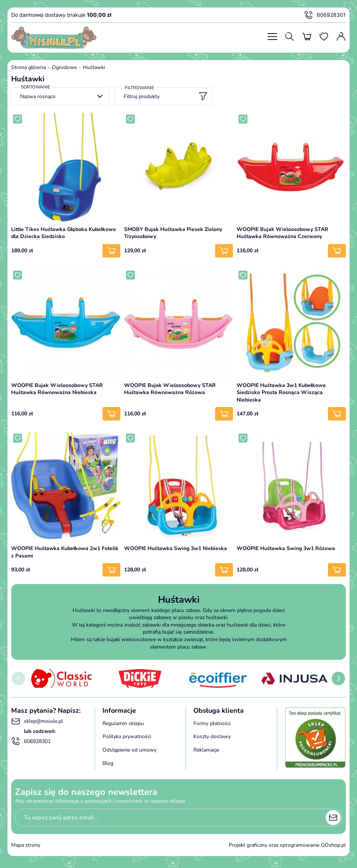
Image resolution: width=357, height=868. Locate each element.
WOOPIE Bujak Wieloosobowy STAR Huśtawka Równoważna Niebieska (57, 389)
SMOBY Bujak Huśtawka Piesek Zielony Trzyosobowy (173, 233)
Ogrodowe (64, 67)
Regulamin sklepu (123, 723)
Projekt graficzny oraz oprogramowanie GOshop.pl (287, 845)
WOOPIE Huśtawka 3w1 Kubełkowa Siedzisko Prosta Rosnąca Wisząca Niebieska (281, 393)
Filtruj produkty (166, 96)
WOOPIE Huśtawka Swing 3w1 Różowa (286, 548)
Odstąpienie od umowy (129, 750)
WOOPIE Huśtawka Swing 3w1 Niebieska (176, 548)
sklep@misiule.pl (37, 721)
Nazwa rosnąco (38, 96)
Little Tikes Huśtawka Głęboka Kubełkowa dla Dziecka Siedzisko (64, 233)
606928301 (325, 15)
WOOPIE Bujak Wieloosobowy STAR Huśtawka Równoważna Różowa (170, 389)
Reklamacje (206, 750)
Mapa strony (26, 845)
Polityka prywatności (127, 736)
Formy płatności (212, 723)
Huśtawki (94, 67)
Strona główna (29, 67)
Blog (108, 763)
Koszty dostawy (212, 736)
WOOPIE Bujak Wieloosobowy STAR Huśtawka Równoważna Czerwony (282, 233)
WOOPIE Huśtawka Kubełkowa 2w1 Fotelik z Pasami (65, 552)
